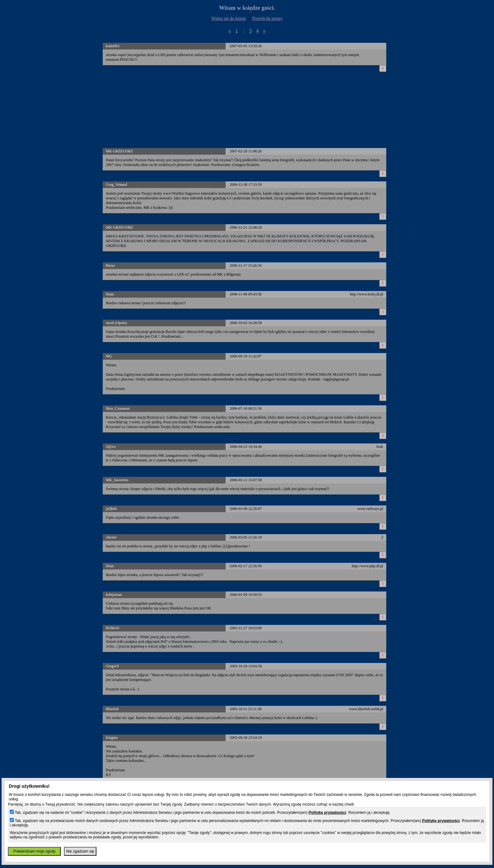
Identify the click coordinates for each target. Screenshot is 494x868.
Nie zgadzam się (80, 851)
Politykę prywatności (327, 813)
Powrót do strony (267, 18)
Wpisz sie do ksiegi (229, 18)
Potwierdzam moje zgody (34, 851)
